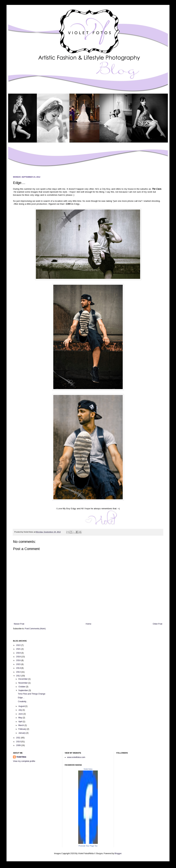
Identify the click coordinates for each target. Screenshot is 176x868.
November (23, 683)
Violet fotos (21, 757)
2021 (19, 649)
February (23, 729)
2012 (19, 676)
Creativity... (23, 702)
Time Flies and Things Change (32, 694)
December (23, 679)
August (22, 706)
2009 (19, 745)
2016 (19, 660)
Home (88, 624)
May (21, 718)
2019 (19, 653)
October (22, 687)
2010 (19, 742)
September (23, 690)
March (21, 725)
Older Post (157, 624)
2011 (19, 738)
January (22, 733)
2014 (19, 668)
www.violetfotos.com (76, 757)
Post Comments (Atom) (35, 629)
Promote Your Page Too (88, 846)
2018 (19, 657)
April (21, 722)
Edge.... (21, 698)
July (20, 710)
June (21, 714)
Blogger (118, 853)
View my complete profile (24, 761)
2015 (19, 664)
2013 (19, 672)
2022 (19, 645)
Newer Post (19, 624)
